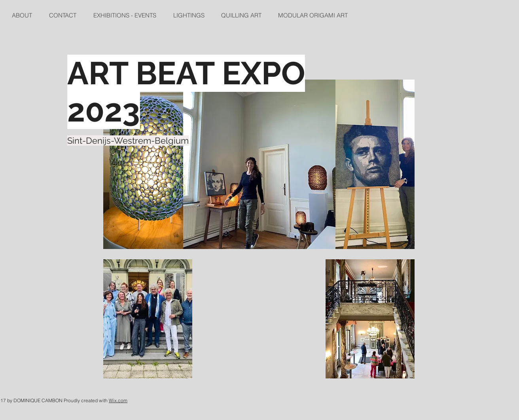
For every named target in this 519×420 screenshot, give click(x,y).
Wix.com (118, 400)
